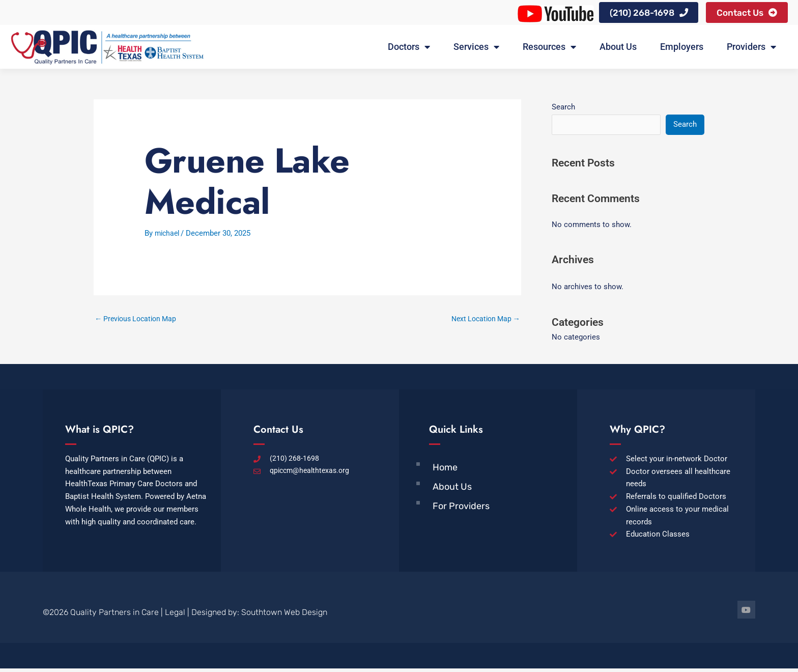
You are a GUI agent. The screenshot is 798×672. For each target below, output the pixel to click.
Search (563, 109)
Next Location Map (483, 321)
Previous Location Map (139, 321)
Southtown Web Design (284, 616)
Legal (175, 616)
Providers (751, 49)
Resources (549, 49)
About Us (618, 49)
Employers (682, 49)
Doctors (409, 49)
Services (476, 49)
